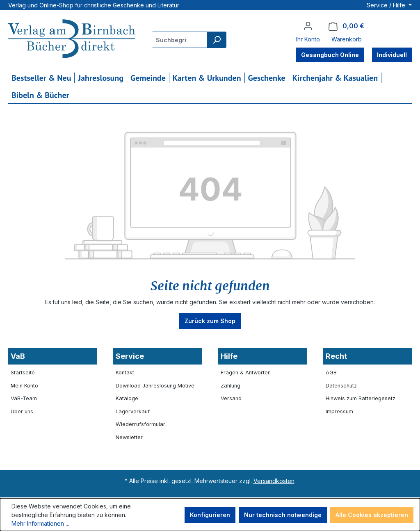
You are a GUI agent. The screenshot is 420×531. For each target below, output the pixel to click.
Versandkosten (274, 481)
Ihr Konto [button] (308, 39)
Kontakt (125, 373)
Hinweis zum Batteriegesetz (361, 398)
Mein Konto (24, 386)
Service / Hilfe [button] (387, 5)
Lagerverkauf (133, 411)
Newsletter (129, 437)
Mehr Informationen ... (40, 523)
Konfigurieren (210, 515)
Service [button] (130, 356)
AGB (331, 373)
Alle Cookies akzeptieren (372, 515)
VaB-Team (24, 398)
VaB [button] (18, 356)
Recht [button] (336, 356)
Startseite (23, 373)
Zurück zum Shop (210, 321)
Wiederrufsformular (140, 424)
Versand (231, 398)
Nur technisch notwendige (283, 515)
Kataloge (127, 398)
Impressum (339, 411)
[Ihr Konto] (308, 26)
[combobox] (180, 40)
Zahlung (231, 386)
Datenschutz (341, 386)
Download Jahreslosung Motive (155, 386)
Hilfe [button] (229, 356)
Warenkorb (347, 39)
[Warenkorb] (346, 26)
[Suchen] (217, 40)
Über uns (22, 411)
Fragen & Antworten (246, 373)
